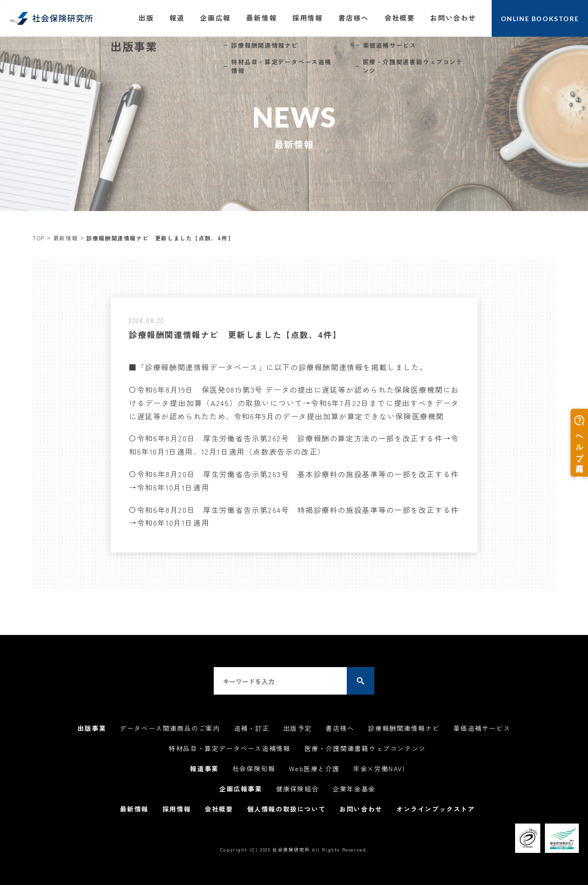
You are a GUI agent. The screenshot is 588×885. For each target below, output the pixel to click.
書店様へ (354, 18)
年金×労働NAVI (379, 768)
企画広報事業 (241, 789)
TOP (39, 238)
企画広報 (215, 18)
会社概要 (399, 18)
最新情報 (261, 18)
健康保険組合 (298, 789)
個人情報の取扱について (287, 809)
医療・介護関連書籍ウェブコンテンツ (365, 748)
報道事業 (204, 768)
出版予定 (298, 728)
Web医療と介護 (314, 768)
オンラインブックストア (436, 809)
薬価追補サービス (482, 728)
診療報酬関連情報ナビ (404, 728)
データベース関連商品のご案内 (170, 728)
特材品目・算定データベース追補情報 (230, 748)
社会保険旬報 (254, 768)
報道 (177, 18)
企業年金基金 (354, 789)
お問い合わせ (453, 18)
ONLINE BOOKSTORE (540, 19)
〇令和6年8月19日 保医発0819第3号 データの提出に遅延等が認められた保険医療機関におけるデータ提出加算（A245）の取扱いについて (294, 403)
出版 (146, 18)
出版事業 (92, 728)
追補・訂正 (252, 728)
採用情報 (307, 18)
